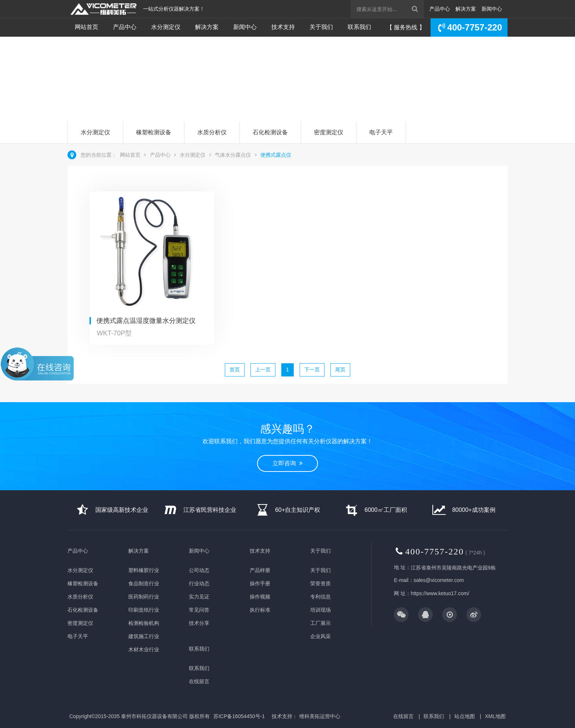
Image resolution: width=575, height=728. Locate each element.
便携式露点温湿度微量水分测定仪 (146, 321)
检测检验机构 (144, 623)
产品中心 (440, 9)
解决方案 (466, 9)
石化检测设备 (270, 132)
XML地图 (495, 716)
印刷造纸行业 (144, 610)
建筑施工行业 (144, 636)
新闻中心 (492, 9)
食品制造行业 (144, 583)
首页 (235, 370)
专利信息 (321, 597)
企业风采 (321, 636)
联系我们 (359, 27)
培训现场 (321, 610)
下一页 (312, 370)
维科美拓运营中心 (320, 716)
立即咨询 (98, 93)
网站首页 (87, 27)
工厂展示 (321, 623)
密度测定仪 (329, 132)
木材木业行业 (144, 649)
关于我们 (321, 27)
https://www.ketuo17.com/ (440, 593)
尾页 (340, 370)
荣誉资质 (321, 583)
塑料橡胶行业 (144, 570)
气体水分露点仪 (233, 155)
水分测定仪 (166, 27)
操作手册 (260, 583)
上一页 (263, 370)
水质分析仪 (212, 132)
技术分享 (199, 623)
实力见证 (199, 597)
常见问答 (199, 610)
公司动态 (199, 570)
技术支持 (283, 27)
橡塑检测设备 (154, 132)
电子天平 (381, 132)
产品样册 (260, 570)
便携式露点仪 (276, 155)
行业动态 (199, 583)
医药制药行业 (144, 597)
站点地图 (465, 716)
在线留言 (199, 681)
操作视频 (260, 597)
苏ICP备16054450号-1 (239, 716)
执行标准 (260, 610)
